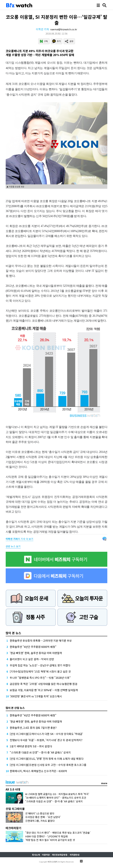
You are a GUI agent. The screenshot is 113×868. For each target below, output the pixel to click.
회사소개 (36, 855)
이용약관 (46, 855)
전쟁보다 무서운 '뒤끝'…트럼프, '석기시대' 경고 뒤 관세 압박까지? (46, 740)
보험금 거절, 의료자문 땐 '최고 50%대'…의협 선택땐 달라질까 (44, 690)
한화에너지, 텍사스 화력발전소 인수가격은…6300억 (38, 771)
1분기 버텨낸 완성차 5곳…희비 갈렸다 (31, 746)
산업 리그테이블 (15, 809)
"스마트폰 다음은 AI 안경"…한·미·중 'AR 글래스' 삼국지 (40, 752)
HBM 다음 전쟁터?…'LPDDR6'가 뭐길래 (46, 836)
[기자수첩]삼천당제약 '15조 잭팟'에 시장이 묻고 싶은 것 (40, 671)
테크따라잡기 (13, 828)
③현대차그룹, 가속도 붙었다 (40, 821)
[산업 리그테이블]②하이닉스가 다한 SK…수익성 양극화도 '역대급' (46, 734)
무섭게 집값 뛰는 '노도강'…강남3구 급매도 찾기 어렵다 (40, 665)
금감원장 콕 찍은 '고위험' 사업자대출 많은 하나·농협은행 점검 (43, 684)
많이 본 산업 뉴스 (15, 708)
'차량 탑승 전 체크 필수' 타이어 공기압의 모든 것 (50, 840)
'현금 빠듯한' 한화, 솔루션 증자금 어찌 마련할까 (36, 653)
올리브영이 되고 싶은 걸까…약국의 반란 (32, 659)
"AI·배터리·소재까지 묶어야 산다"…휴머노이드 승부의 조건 (56, 798)
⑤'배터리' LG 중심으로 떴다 (40, 813)
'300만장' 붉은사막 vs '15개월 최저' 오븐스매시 (36, 696)
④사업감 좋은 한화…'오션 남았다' (43, 817)
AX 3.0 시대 (13, 789)
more (104, 783)
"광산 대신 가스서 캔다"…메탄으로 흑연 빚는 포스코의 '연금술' (58, 833)
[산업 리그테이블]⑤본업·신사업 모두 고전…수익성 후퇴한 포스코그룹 (48, 765)
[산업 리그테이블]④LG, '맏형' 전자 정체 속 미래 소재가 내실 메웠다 (47, 759)
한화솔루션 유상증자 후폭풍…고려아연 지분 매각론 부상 (41, 640)
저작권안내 (74, 855)
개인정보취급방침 (60, 855)
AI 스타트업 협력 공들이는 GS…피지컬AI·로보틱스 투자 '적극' (57, 794)
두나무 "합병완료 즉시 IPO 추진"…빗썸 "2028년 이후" (40, 678)
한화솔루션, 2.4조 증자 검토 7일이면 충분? (33, 728)
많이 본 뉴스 (13, 633)
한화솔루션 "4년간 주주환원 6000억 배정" (33, 647)
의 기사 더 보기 (20, 539)
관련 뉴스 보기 (13, 546)
